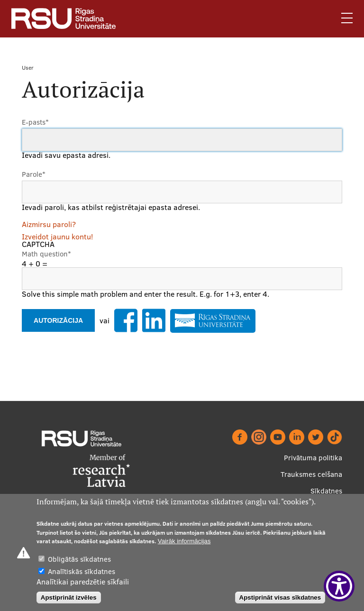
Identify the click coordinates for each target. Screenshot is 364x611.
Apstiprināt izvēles (69, 597)
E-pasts (35, 122)
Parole (34, 174)
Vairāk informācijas (184, 541)
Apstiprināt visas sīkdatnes (280, 597)
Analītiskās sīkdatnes (82, 571)
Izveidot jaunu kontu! (57, 237)
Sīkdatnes (326, 491)
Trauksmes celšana (311, 474)
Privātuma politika (313, 458)
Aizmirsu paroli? (49, 224)
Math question (46, 254)
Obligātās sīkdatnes (79, 559)
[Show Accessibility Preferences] (339, 586)
